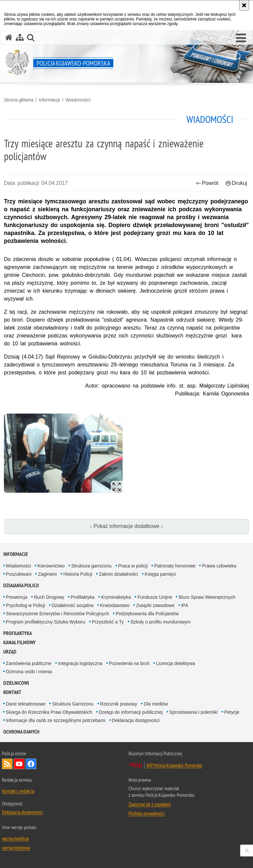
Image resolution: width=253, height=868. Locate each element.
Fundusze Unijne (155, 597)
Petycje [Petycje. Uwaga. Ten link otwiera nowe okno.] (232, 712)
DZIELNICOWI (16, 683)
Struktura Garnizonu (73, 704)
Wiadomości (78, 100)
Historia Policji (78, 574)
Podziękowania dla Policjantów (147, 614)
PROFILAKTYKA (18, 633)
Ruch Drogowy (49, 597)
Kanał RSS (7, 764)
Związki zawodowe (155, 605)
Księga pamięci (160, 574)
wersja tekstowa (16, 848)
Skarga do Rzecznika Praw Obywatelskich (49, 712)
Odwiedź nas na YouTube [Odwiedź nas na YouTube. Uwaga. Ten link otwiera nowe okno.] (19, 764)
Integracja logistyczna (80, 663)
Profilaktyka (83, 597)
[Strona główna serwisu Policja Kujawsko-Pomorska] (9, 37)
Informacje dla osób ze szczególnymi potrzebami (56, 720)
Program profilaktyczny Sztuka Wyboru (46, 622)
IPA (185, 605)
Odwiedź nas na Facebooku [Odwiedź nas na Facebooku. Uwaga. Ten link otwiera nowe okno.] (31, 764)
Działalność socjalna (73, 605)
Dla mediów (156, 704)
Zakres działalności (118, 574)
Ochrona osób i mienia (29, 672)
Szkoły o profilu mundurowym (161, 622)
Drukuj (236, 183)
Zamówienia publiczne (29, 663)
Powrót (207, 183)
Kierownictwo (51, 566)
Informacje (49, 100)
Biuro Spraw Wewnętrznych (207, 597)
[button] (241, 38)
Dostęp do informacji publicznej (131, 712)
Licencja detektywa (176, 663)
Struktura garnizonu (91, 566)
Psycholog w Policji (26, 605)
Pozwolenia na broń (129, 663)
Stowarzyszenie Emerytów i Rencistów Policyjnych (58, 614)
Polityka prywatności (147, 813)
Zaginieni (47, 574)
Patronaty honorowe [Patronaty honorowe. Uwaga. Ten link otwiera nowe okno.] (175, 566)
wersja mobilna (15, 838)
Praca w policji (133, 566)
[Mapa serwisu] (20, 37)
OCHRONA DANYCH (21, 732)
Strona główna (19, 100)
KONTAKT (12, 692)
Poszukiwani (19, 574)
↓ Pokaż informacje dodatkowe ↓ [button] (126, 526)
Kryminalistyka (116, 597)
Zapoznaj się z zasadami (150, 804)
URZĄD (10, 652)
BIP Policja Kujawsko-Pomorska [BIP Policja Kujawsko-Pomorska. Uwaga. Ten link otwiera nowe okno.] (174, 765)
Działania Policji (21, 585)
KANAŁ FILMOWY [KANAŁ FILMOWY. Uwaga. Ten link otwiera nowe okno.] (19, 642)
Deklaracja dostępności (136, 720)
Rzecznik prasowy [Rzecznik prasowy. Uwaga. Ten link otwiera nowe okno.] (119, 704)
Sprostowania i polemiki (194, 712)
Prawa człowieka (219, 566)
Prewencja (17, 597)
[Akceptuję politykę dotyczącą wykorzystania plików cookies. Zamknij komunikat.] (244, 5)
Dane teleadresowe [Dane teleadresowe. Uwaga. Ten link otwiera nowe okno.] (26, 704)
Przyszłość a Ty (108, 622)
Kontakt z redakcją (18, 791)
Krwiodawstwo (115, 605)
